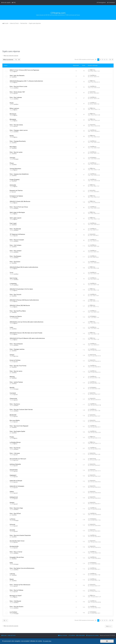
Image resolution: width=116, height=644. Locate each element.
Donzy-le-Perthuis (15, 360)
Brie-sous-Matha (15, 420)
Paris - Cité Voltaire (15, 245)
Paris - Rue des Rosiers (16, 607)
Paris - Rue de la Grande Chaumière (20, 535)
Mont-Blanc (13, 147)
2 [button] (100, 60)
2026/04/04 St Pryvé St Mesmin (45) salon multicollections (27, 338)
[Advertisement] (58, 38)
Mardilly (12, 388)
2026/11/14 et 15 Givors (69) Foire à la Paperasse (24, 70)
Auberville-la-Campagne (17, 486)
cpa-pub (14, 192)
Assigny (12, 503)
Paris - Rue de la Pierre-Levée (18, 86)
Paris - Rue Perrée (15, 448)
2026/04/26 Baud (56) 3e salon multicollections (24, 267)
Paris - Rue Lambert (16, 251)
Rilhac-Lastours (14, 108)
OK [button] (107, 641)
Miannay (12, 377)
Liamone (12, 574)
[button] (96, 60)
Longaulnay (13, 284)
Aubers (12, 492)
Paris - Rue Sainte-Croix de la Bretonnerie (22, 568)
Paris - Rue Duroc (15, 404)
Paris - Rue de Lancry (16, 371)
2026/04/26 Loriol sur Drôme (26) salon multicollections (26, 322)
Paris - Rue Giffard (15, 513)
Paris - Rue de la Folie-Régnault (19, 426)
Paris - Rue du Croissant (17, 240)
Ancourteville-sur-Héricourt (18, 459)
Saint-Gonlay (13, 278)
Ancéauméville (14, 546)
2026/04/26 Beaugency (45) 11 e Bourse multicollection (26, 81)
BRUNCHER (13, 415)
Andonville (13, 185)
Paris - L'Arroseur (15, 453)
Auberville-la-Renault (16, 481)
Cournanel (13, 393)
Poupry (12, 437)
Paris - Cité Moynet (15, 601)
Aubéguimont (14, 497)
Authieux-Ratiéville (15, 464)
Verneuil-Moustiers (15, 169)
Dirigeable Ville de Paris (17, 557)
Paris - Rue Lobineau (16, 97)
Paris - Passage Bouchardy (18, 141)
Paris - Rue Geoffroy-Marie (18, 311)
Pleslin (12, 103)
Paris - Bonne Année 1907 (17, 92)
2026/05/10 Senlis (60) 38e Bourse (20, 201)
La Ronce (12, 519)
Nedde (12, 136)
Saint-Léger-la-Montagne (17, 212)
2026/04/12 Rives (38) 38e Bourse (20, 305)
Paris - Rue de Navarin (16, 344)
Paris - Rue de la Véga (16, 508)
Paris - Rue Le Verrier (16, 552)
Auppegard (13, 475)
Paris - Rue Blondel (15, 229)
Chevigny (12, 158)
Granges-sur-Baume (16, 316)
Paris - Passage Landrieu (17, 349)
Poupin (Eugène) (15, 180)
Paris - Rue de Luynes (16, 152)
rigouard (15, 93)
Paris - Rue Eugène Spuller (17, 431)
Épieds (12, 579)
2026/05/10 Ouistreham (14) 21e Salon (21, 289)
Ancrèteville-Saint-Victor (17, 541)
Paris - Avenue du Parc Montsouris (20, 585)
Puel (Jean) (13, 223)
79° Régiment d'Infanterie (17, 234)
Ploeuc (12, 163)
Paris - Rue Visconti (15, 295)
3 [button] (103, 60)
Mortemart (13, 114)
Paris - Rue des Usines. (16, 125)
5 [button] (107, 60)
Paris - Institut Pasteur (16, 382)
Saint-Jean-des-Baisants (17, 76)
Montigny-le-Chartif (16, 596)
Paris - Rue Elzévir (15, 262)
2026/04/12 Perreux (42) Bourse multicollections (24, 300)
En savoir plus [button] (47, 641)
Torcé (11, 273)
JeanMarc (14, 77)
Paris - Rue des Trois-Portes (18, 366)
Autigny (12, 355)
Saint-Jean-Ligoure (15, 218)
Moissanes (13, 119)
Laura (11, 327)
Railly (11, 563)
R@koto (15, 71)
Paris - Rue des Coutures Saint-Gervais (21, 409)
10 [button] (110, 60)
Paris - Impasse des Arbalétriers (19, 174)
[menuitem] (14, 2)
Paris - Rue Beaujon (15, 256)
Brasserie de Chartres (16, 190)
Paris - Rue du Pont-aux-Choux (19, 207)
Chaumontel (13, 399)
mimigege (16, 159)
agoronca (16, 356)
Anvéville (12, 530)
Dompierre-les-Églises (16, 196)
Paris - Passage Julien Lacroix (19, 130)
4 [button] (105, 60)
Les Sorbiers (13, 612)
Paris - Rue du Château (16, 590)
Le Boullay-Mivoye (15, 442)
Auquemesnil (14, 470)
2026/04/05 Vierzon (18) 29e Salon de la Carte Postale (26, 333)
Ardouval (12, 524)
